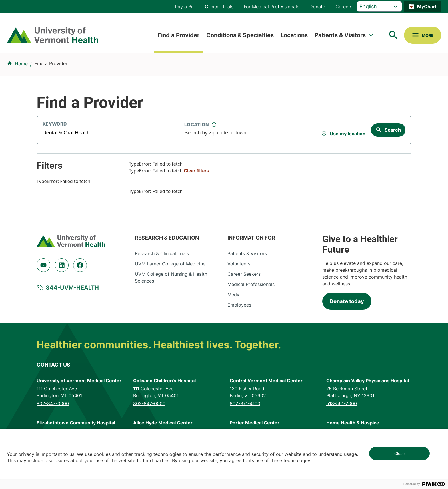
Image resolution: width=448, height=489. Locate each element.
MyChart (427, 7)
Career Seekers (244, 274)
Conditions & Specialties (240, 35)
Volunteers (239, 264)
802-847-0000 (53, 403)
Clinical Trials (219, 7)
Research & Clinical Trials (162, 253)
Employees (239, 305)
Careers (344, 7)
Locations (294, 35)
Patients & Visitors (340, 35)
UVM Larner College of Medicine (170, 264)
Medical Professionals (251, 284)
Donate (317, 7)
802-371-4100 (245, 403)
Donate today (347, 301)
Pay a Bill (185, 7)
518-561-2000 (342, 403)
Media (234, 295)
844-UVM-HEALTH (72, 288)
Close (399, 453)
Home (21, 64)
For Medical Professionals (271, 7)
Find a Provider (179, 35)
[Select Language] (379, 6)
